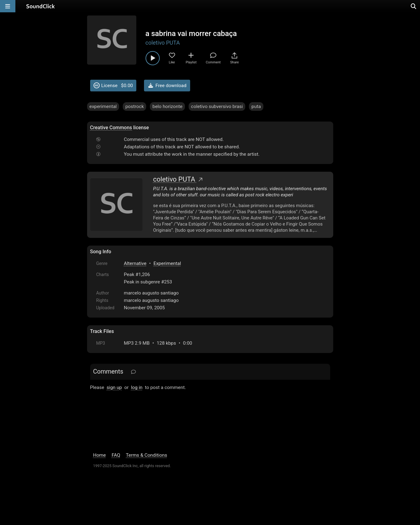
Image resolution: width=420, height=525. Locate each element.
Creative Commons (111, 128)
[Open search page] (414, 6)
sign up (114, 387)
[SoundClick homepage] (41, 6)
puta (256, 106)
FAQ (116, 455)
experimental (103, 106)
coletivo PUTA (163, 43)
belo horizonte (167, 106)
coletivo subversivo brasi (217, 106)
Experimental (167, 263)
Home (100, 455)
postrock (134, 106)
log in (137, 387)
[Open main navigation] (8, 6)
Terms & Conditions (146, 455)
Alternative (135, 263)
